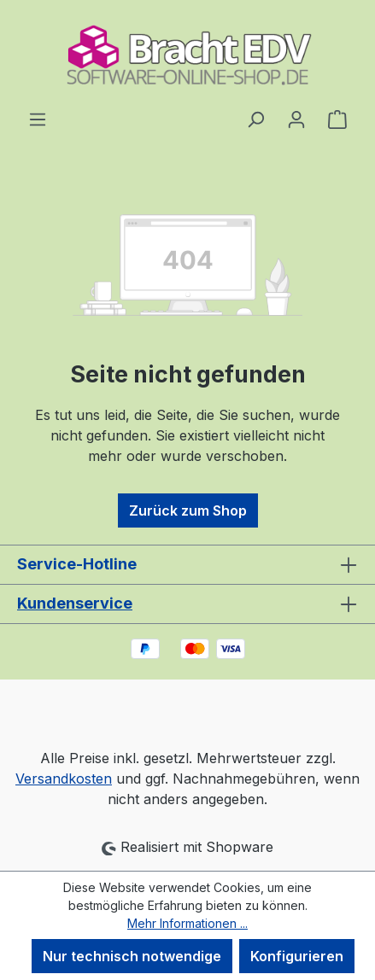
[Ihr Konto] (296, 119)
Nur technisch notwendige (132, 956)
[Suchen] (255, 119)
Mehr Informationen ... (187, 923)
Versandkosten (64, 779)
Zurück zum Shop (188, 510)
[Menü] (38, 119)
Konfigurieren (297, 956)
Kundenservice (75, 603)
